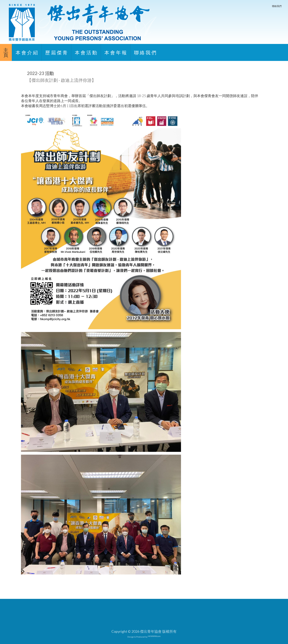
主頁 (6, 52)
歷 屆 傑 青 (56, 52)
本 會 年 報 (115, 52)
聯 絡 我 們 (145, 52)
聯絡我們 (277, 6)
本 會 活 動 (86, 52)
